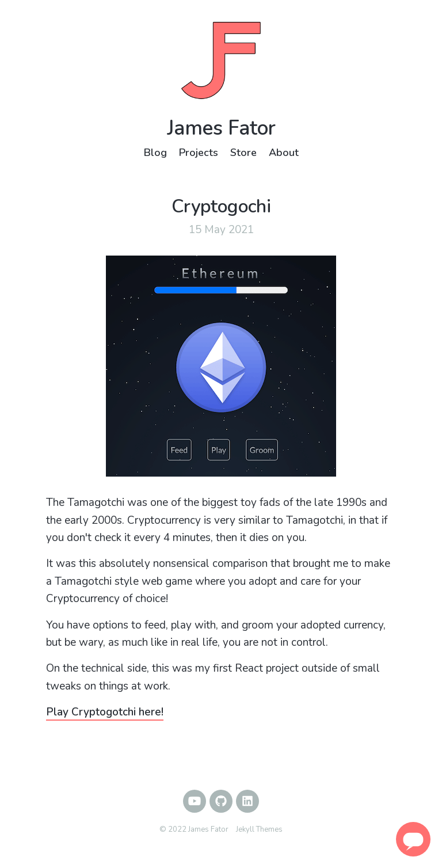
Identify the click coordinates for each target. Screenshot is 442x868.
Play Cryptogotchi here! (105, 712)
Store (243, 153)
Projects (199, 153)
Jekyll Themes (259, 829)
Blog (155, 153)
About (284, 153)
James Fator (221, 128)
